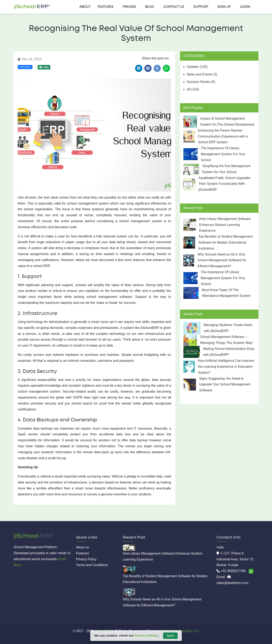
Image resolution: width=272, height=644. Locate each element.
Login (245, 7)
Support (201, 7)
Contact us (174, 7)
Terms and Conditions (92, 565)
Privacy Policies (146, 635)
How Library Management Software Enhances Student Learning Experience (225, 225)
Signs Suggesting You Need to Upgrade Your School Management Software (225, 384)
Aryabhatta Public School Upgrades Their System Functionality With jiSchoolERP (224, 184)
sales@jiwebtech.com (232, 583)
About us (83, 547)
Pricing (129, 7)
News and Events (202, 74)
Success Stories (201, 82)
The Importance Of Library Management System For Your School (223, 154)
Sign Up (224, 7)
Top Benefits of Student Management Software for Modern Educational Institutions (225, 242)
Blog (150, 7)
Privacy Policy (86, 559)
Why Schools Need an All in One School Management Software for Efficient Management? (222, 260)
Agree (170, 636)
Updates (25, 67)
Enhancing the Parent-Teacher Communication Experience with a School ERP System (223, 136)
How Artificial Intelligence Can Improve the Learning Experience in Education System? (226, 367)
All (193, 89)
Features (106, 7)
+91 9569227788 (234, 571)
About (85, 7)
